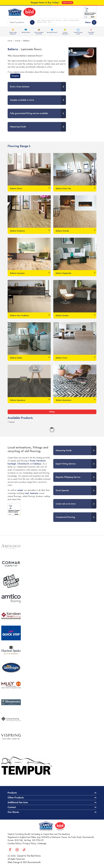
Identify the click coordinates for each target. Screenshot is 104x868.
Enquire (15, 76)
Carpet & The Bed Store (29, 856)
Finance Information (65, 33)
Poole (33, 461)
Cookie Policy (14, 843)
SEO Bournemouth (32, 862)
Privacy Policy (30, 843)
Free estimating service (78, 33)
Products (12, 793)
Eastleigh (12, 464)
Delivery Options (26, 32)
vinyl (27, 493)
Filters (52, 412)
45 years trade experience (13, 33)
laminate (34, 493)
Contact (12, 807)
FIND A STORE (67, 3)
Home (10, 41)
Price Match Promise (91, 33)
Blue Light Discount (52, 32)
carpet (20, 490)
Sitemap (42, 843)
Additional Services (18, 802)
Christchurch (23, 464)
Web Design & (15, 862)
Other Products (16, 798)
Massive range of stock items (39, 33)
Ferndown (41, 461)
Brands (18, 41)
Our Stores (13, 812)
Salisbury (37, 464)
